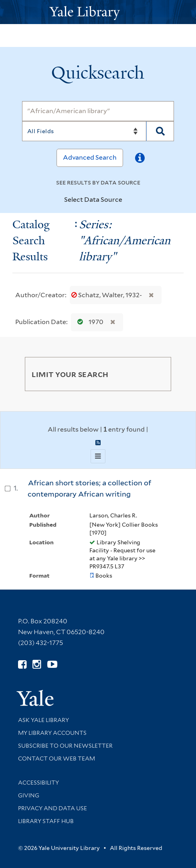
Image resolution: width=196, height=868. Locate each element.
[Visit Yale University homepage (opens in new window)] (35, 695)
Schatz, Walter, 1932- (107, 295)
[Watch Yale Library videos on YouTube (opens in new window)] (52, 664)
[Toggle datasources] (129, 200)
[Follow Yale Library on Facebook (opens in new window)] (22, 664)
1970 (89, 322)
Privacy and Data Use (53, 808)
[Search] (98, 111)
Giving (29, 795)
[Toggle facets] (156, 374)
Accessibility (38, 783)
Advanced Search (90, 157)
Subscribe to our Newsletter (65, 746)
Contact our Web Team (57, 758)
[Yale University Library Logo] (98, 12)
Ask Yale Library (43, 720)
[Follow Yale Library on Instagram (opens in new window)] (37, 664)
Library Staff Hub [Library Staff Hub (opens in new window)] (46, 821)
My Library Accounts (52, 733)
